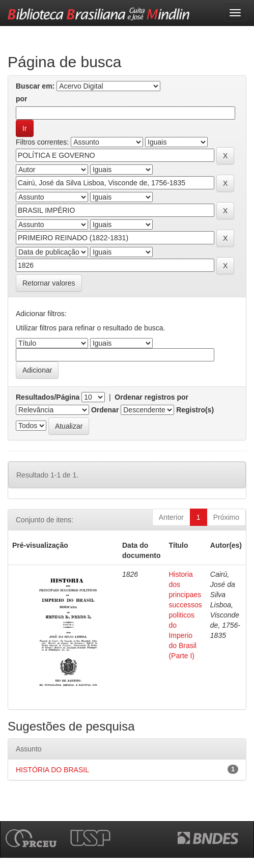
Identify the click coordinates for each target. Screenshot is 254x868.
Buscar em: (35, 86)
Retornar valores (49, 283)
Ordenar (105, 410)
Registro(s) (195, 410)
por (22, 99)
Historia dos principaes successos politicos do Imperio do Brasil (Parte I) (185, 615)
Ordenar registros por (151, 397)
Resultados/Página (48, 397)
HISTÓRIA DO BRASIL (52, 770)
